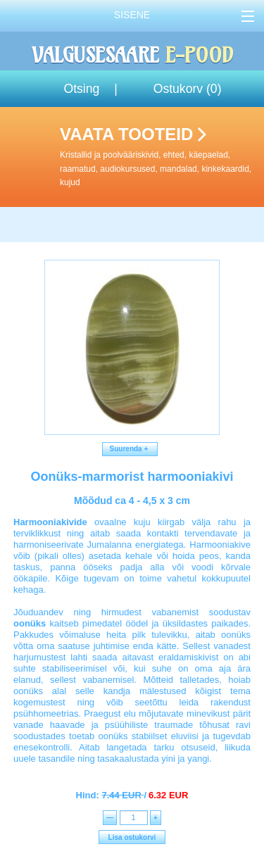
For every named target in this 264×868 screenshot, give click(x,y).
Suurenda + (130, 449)
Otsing (81, 89)
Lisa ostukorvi (132, 837)
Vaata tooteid (159, 157)
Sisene (132, 15)
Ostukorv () (188, 89)
